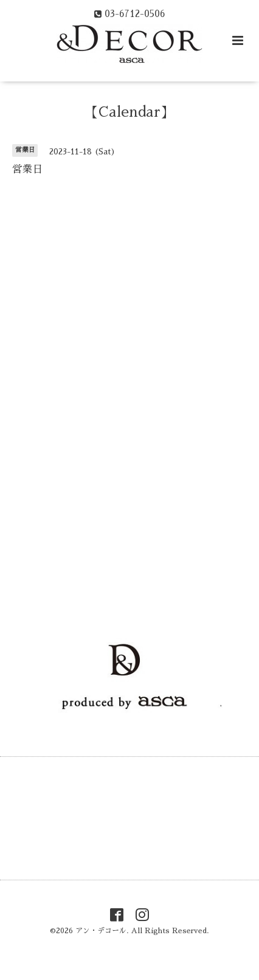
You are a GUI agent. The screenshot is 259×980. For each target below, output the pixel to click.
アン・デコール (101, 931)
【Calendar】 (129, 112)
